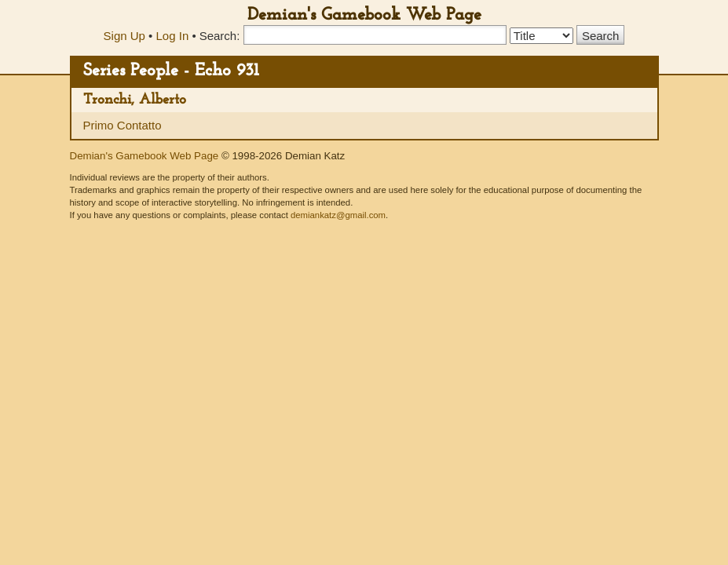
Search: (220, 36)
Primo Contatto (123, 125)
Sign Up (124, 36)
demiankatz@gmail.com (338, 215)
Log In (173, 36)
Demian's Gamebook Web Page (364, 15)
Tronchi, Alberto (135, 100)
